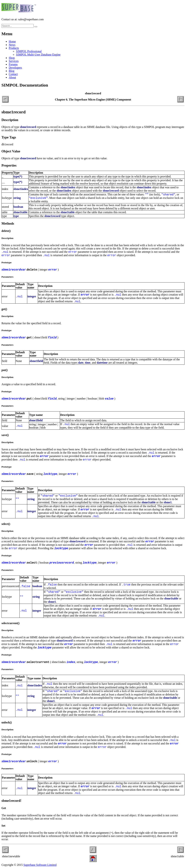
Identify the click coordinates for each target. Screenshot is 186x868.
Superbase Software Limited (40, 865)
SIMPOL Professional (29, 51)
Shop (12, 58)
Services (14, 61)
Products (14, 48)
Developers (15, 68)
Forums (13, 64)
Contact (13, 74)
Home (12, 41)
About (12, 77)
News (12, 45)
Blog (12, 71)
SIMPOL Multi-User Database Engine (38, 55)
